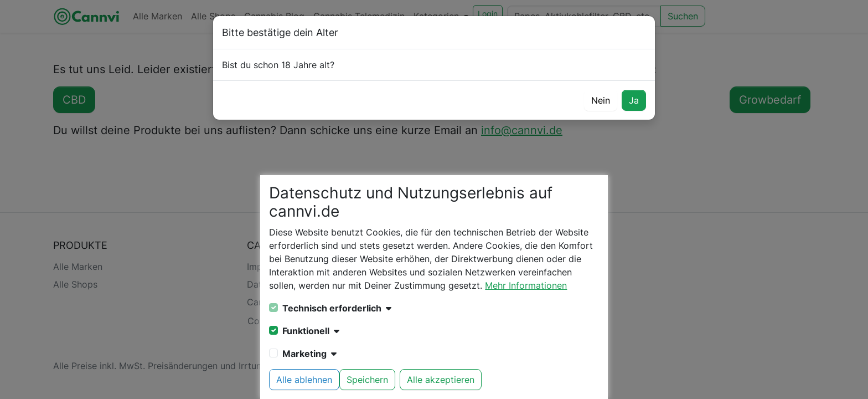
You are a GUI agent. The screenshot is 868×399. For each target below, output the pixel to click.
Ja (634, 100)
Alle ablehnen (304, 380)
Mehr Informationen (526, 285)
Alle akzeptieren (441, 380)
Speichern (367, 380)
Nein (601, 100)
